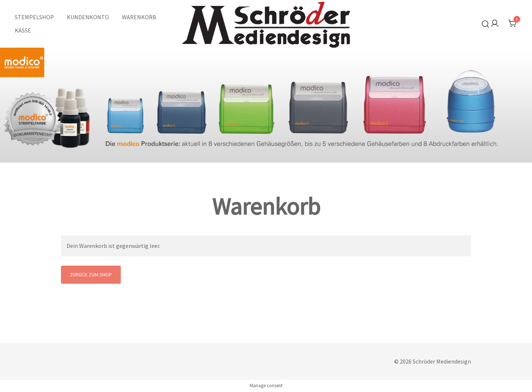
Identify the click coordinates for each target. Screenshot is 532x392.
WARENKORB (139, 17)
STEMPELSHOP (34, 17)
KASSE (23, 30)
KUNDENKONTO (88, 17)
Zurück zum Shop (91, 275)
